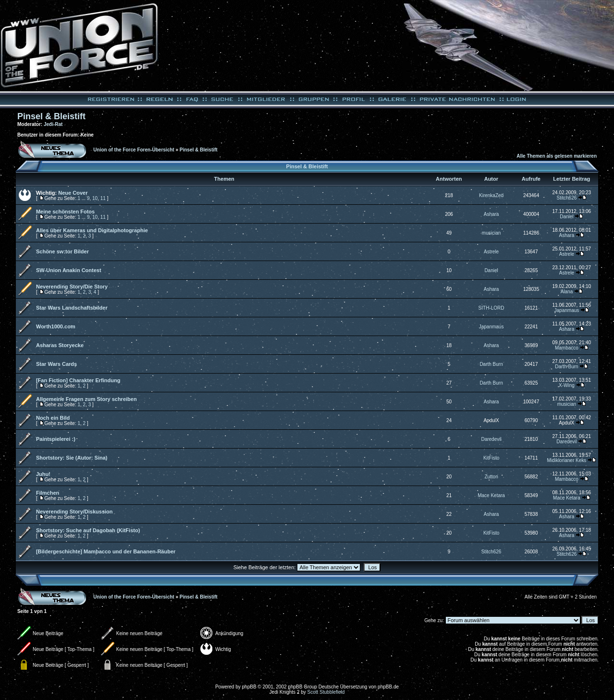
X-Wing (567, 385)
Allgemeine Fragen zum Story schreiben (86, 399)
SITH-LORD (491, 308)
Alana (567, 292)
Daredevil (491, 439)
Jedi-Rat (53, 124)
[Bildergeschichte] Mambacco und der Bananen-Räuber (106, 551)
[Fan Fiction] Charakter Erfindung (78, 380)
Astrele (491, 252)
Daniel (566, 217)
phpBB (249, 687)
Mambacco (567, 348)
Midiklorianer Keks (567, 460)
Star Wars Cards (56, 364)
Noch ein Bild (53, 418)
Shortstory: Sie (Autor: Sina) (72, 458)
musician (491, 233)
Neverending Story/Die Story (72, 287)
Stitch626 (567, 198)
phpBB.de (388, 687)
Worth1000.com (56, 326)
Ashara (491, 214)
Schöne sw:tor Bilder (62, 251)
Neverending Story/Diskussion (74, 512)
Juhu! (43, 474)
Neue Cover (73, 193)
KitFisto (491, 458)
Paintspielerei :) (56, 439)
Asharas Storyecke (60, 345)
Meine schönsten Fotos (65, 212)
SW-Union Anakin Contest (69, 270)
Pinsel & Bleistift (51, 116)
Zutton (491, 477)
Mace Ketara (491, 495)
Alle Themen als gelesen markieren (557, 156)
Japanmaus (567, 310)
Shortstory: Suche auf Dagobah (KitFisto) (88, 530)
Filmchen (48, 493)
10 (95, 198)
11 (103, 198)
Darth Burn (491, 364)
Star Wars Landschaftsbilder (72, 308)
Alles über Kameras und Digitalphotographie (92, 230)
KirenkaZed (491, 195)
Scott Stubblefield (326, 692)
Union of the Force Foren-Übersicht (134, 150)
